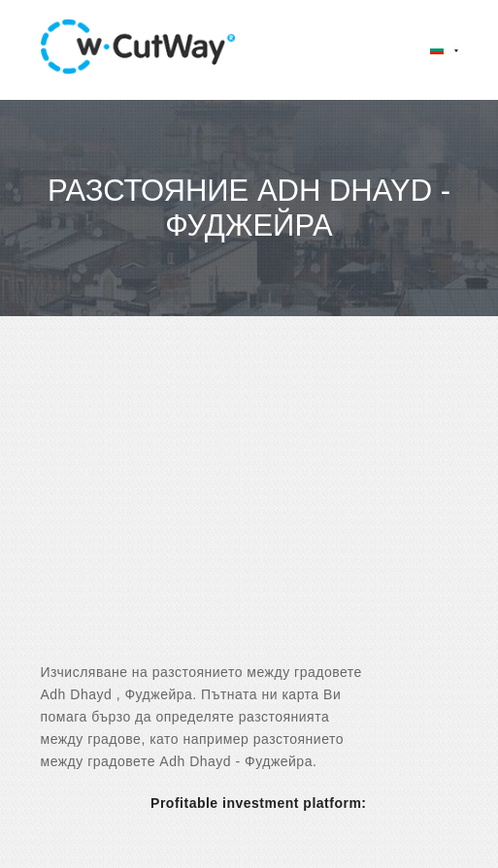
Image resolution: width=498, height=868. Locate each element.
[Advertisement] (249, 506)
